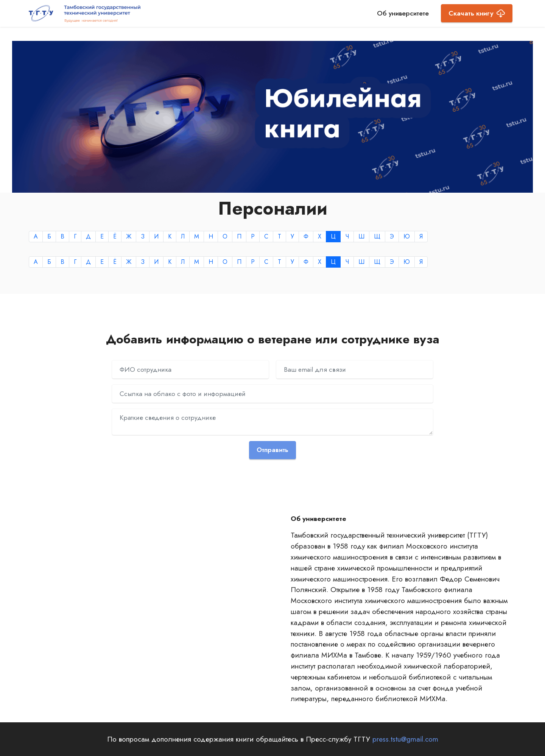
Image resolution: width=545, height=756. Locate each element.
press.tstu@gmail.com (405, 739)
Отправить (273, 450)
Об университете (403, 13)
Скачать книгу (477, 13)
